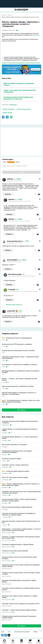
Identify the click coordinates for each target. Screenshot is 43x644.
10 (11, 433)
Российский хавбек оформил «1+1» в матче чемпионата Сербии (20, 438)
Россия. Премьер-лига (24, 109)
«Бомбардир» (13, 105)
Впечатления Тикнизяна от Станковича (14, 445)
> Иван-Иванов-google (30, 291)
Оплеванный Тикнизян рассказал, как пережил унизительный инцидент (17, 452)
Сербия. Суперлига (8, 109)
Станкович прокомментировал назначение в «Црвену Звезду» (19, 581)
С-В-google (12, 290)
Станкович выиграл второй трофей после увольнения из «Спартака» (18, 98)
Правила (35, 632)
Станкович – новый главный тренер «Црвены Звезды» (19, 610)
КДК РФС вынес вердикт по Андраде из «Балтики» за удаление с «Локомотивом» (19, 393)
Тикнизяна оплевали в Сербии (11, 459)
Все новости (21, 410)
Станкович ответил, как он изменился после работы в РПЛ (21, 604)
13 (11, 517)
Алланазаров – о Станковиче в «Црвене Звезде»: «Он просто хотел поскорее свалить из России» (21, 530)
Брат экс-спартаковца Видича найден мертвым (17, 507)
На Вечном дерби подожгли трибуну (16, 471)
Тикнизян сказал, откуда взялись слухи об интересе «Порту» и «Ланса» (21, 573)
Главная (4, 15)
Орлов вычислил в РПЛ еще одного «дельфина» (17, 344)
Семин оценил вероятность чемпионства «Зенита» (18, 386)
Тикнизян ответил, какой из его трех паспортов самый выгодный (19, 558)
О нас (9, 632)
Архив (3, 632)
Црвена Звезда (7, 113)
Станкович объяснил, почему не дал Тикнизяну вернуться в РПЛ (21, 522)
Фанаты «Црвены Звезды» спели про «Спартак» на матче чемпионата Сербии (21, 485)
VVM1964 (10, 179)
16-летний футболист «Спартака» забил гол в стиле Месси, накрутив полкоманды (21, 401)
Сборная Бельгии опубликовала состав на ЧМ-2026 (18, 351)
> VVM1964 (27, 201)
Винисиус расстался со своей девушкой (17, 338)
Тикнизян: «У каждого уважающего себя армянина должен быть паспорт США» (21, 537)
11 (15, 561)
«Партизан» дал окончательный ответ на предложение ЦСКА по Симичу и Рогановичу (21, 492)
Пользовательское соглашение (22, 632)
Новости (10, 15)
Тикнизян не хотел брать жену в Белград (15, 551)
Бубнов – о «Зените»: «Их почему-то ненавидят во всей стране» (19, 379)
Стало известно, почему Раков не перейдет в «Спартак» (20, 365)
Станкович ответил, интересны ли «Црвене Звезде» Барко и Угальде (21, 589)
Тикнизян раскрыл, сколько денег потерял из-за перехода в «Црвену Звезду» (21, 566)
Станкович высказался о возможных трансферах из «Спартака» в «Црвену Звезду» (19, 514)
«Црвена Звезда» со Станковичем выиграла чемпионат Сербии (20, 430)
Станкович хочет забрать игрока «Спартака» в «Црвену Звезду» (20, 597)
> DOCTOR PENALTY (30, 276)
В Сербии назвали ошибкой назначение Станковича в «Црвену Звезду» (19, 617)
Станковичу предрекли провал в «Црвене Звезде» (18, 545)
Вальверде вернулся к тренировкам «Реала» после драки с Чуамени (21, 372)
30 (8, 382)
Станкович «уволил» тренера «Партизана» (15, 465)
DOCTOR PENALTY (13, 260)
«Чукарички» (36, 35)
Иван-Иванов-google (15, 274)
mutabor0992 (11, 311)
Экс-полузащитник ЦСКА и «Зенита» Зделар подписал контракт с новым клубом (19, 500)
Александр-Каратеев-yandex (15, 241)
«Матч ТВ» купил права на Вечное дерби (15, 478)
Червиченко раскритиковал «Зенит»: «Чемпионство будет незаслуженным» (20, 358)
